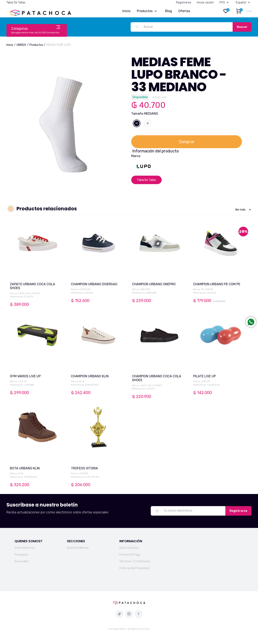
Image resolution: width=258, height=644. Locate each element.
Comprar (187, 142)
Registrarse (184, 3)
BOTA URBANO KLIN (25, 468)
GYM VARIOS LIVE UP (25, 376)
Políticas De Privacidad (134, 568)
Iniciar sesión (205, 3)
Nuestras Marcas (78, 548)
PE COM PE (207, 289)
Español (244, 3)
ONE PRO (145, 289)
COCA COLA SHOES (29, 293)
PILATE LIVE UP (204, 376)
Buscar (242, 27)
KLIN (82, 381)
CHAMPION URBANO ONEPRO (154, 284)
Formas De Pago (130, 555)
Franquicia (21, 555)
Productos (148, 11)
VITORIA (84, 473)
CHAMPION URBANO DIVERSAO (94, 284)
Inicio (126, 11)
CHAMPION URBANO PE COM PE (217, 284)
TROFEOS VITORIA (84, 468)
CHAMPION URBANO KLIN (90, 376)
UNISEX (21, 45)
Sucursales (22, 561)
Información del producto (156, 151)
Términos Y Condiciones (135, 561)
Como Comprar (129, 548)
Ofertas (184, 11)
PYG (225, 3)
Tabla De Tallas (16, 3)
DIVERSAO (85, 289)
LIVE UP (22, 381)
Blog (169, 11)
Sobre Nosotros (25, 548)
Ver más (243, 210)
